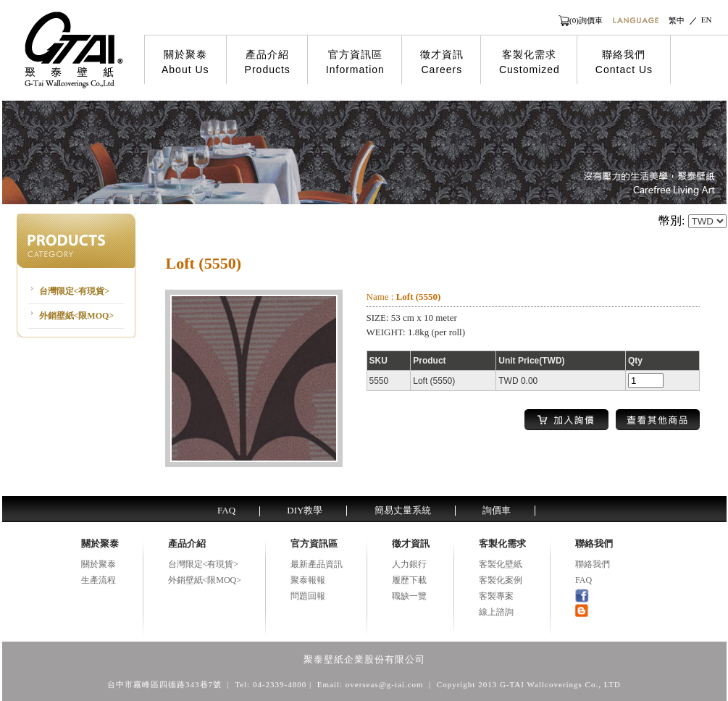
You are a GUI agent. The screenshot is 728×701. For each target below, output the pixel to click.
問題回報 (308, 596)
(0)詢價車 (586, 20)
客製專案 (496, 596)
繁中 (677, 20)
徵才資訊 (442, 62)
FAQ (226, 510)
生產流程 (99, 580)
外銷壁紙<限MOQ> (77, 316)
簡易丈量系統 (403, 510)
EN (707, 20)
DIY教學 (305, 510)
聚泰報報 (308, 580)
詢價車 (497, 510)
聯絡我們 (624, 62)
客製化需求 (530, 62)
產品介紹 (268, 62)
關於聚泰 (185, 62)
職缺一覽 (409, 596)
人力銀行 (409, 564)
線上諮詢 (496, 612)
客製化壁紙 (501, 564)
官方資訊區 (355, 62)
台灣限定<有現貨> (75, 291)
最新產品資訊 (317, 564)
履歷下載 (409, 580)
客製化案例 (501, 580)
